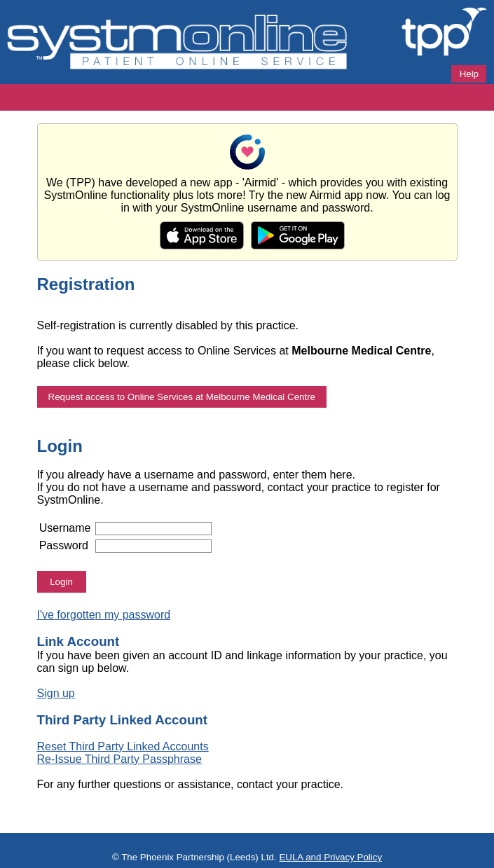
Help (469, 74)
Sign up (56, 693)
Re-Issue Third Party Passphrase (119, 759)
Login (61, 582)
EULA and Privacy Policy (330, 857)
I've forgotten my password (104, 615)
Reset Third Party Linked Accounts (123, 746)
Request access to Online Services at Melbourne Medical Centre (182, 397)
